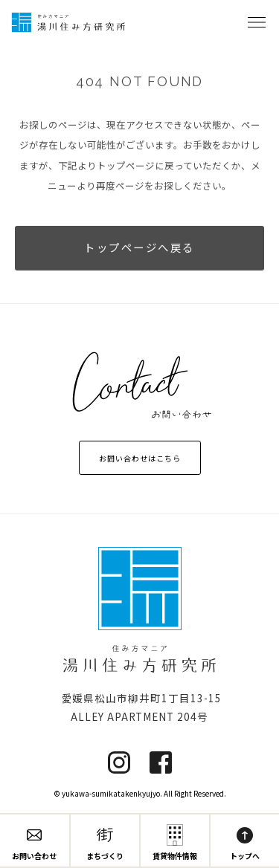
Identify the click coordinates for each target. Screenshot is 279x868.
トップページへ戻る (139, 249)
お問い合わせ (34, 844)
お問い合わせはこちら (140, 458)
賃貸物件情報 (175, 844)
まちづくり (105, 844)
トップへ (245, 844)
